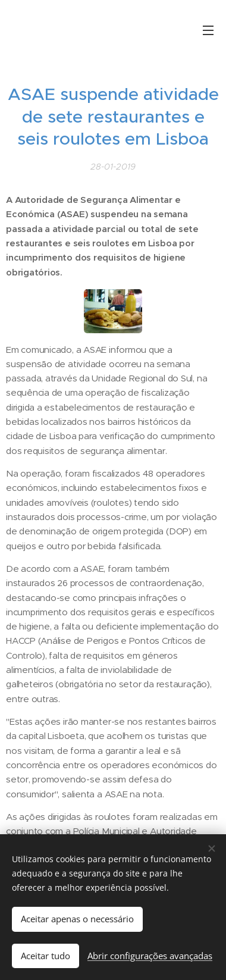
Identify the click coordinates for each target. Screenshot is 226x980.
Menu (208, 30)
